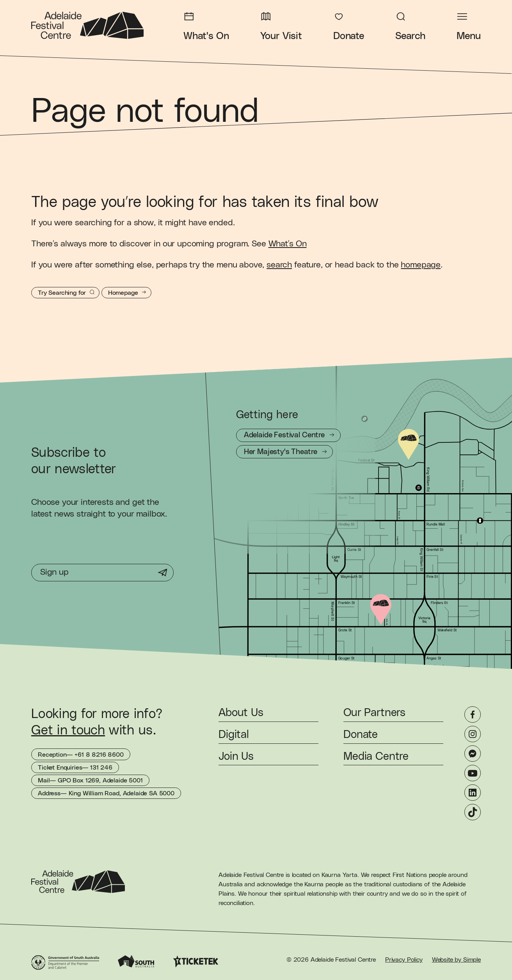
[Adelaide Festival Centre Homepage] (87, 25)
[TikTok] (473, 812)
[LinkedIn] (473, 793)
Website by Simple (456, 960)
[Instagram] (473, 734)
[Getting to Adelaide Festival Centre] (288, 435)
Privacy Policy (404, 960)
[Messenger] (473, 754)
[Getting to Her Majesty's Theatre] (284, 452)
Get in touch (68, 731)
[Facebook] (473, 715)
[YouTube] (473, 773)
